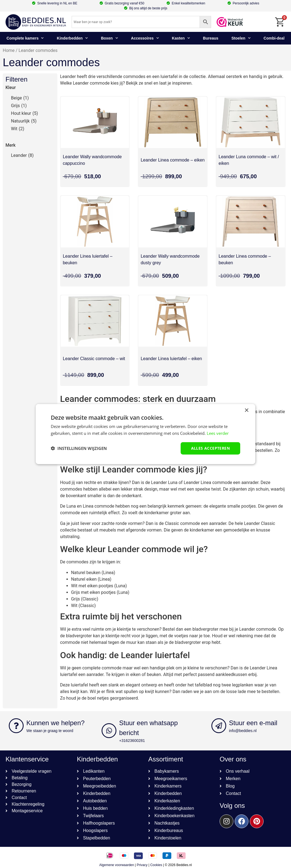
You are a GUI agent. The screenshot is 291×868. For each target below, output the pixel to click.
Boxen (110, 38)
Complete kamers (25, 38)
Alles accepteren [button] (210, 448)
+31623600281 (132, 741)
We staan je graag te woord (50, 731)
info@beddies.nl (243, 731)
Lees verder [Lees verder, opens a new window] (218, 433)
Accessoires (145, 38)
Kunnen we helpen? (55, 723)
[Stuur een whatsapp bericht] (109, 731)
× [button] (246, 411)
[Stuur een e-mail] (219, 726)
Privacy (142, 865)
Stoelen (241, 38)
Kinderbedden (72, 38)
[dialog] (145, 434)
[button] (79, 448)
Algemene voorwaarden (117, 865)
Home (9, 50)
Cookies (156, 865)
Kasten (181, 38)
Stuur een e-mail (253, 723)
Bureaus (211, 38)
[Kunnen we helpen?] (16, 726)
